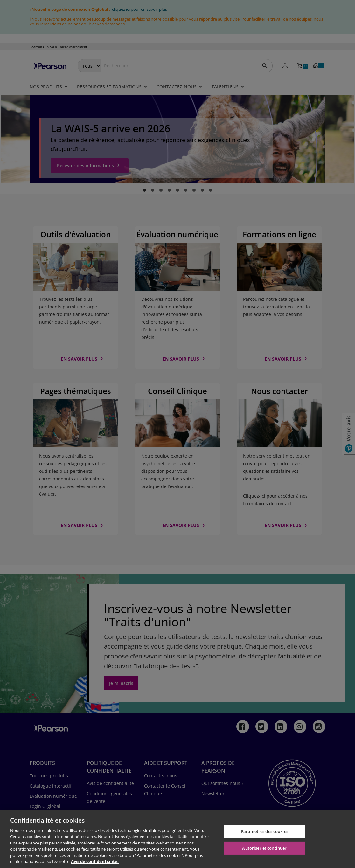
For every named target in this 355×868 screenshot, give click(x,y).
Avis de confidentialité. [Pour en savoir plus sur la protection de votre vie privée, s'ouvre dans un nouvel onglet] (95, 861)
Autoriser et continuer (264, 848)
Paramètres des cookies (265, 831)
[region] (177, 839)
